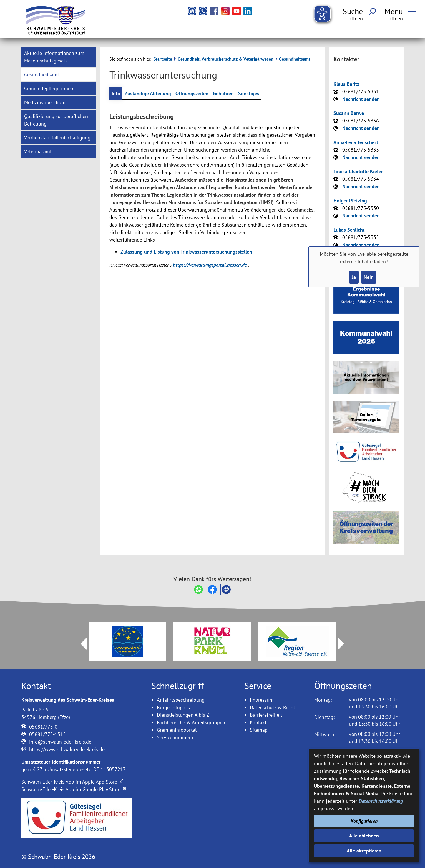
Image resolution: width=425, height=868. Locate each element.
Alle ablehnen (364, 836)
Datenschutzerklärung (381, 801)
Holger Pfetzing (350, 201)
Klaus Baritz (346, 84)
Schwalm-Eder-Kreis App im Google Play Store (74, 789)
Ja (354, 277)
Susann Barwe (349, 113)
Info (116, 93)
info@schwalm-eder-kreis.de (60, 742)
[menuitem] (59, 57)
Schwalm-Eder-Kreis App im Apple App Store (72, 782)
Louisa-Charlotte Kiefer (358, 171)
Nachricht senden (361, 99)
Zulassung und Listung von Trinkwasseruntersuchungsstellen (186, 252)
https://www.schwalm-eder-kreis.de (67, 749)
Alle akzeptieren (364, 851)
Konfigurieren (364, 821)
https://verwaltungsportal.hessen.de (211, 265)
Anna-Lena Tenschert (356, 142)
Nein (369, 277)
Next (344, 644)
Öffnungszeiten (192, 93)
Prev (81, 644)
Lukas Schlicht (349, 230)
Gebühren (223, 93)
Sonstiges (249, 93)
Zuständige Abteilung (148, 93)
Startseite (163, 59)
